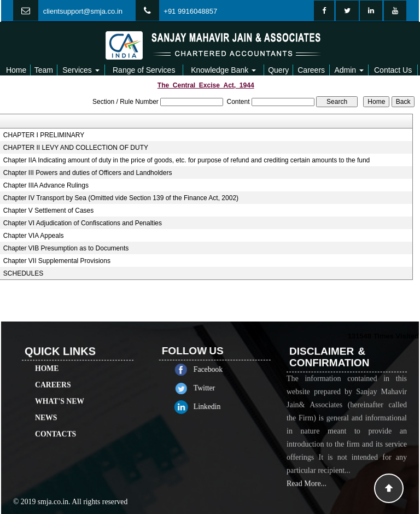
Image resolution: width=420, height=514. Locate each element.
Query (278, 70)
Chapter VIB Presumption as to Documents (66, 248)
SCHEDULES (23, 273)
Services (81, 70)
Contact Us (393, 70)
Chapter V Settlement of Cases (48, 211)
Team (44, 70)
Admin (349, 70)
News (46, 405)
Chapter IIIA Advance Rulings (46, 185)
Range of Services (144, 70)
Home (16, 70)
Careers (311, 70)
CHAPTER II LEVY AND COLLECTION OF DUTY (76, 148)
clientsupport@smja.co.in (83, 11)
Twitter (216, 388)
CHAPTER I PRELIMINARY (44, 135)
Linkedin (219, 407)
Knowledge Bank (223, 70)
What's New (60, 389)
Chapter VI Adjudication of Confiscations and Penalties (83, 223)
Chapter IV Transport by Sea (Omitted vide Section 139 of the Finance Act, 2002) (121, 198)
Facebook (220, 369)
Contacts (56, 422)
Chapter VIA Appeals (34, 236)
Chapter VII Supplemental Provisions (57, 261)
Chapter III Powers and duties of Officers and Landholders (88, 173)
